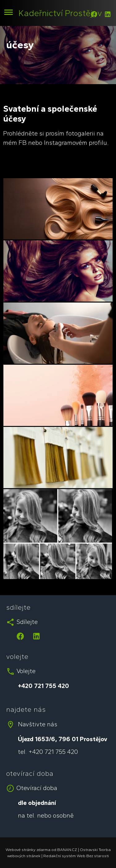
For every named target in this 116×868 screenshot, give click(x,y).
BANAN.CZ (67, 850)
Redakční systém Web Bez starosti (76, 856)
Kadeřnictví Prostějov (60, 13)
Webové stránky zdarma (28, 850)
